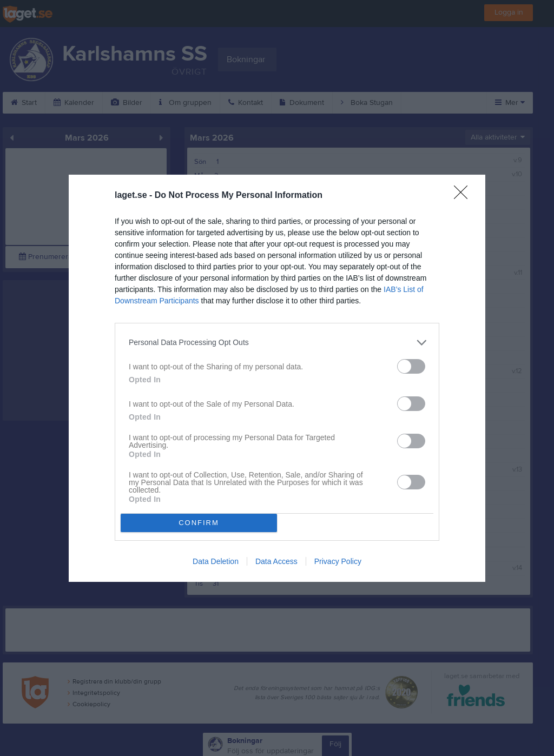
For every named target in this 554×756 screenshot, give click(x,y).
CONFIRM (199, 523)
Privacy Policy (338, 561)
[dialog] (277, 378)
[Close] (464, 196)
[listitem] (277, 343)
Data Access (276, 561)
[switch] (411, 366)
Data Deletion (216, 561)
